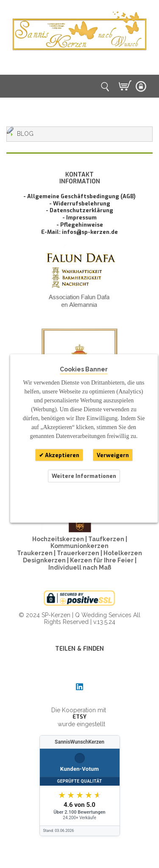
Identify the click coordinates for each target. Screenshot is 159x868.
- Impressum (79, 218)
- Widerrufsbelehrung (80, 204)
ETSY (79, 717)
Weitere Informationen (84, 476)
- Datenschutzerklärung (79, 210)
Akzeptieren (61, 455)
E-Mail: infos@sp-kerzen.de (79, 232)
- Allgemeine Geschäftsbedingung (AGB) (79, 196)
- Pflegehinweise (80, 225)
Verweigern (113, 455)
